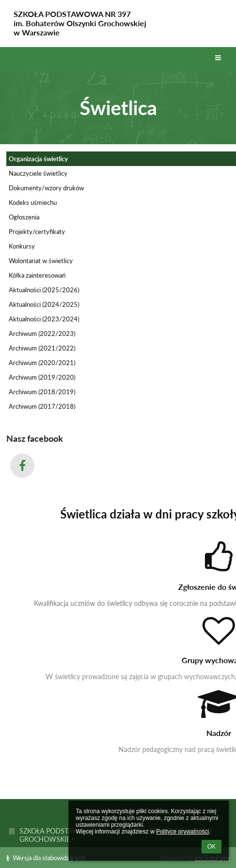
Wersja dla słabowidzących (46, 858)
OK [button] (211, 847)
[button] (218, 58)
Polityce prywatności (182, 832)
